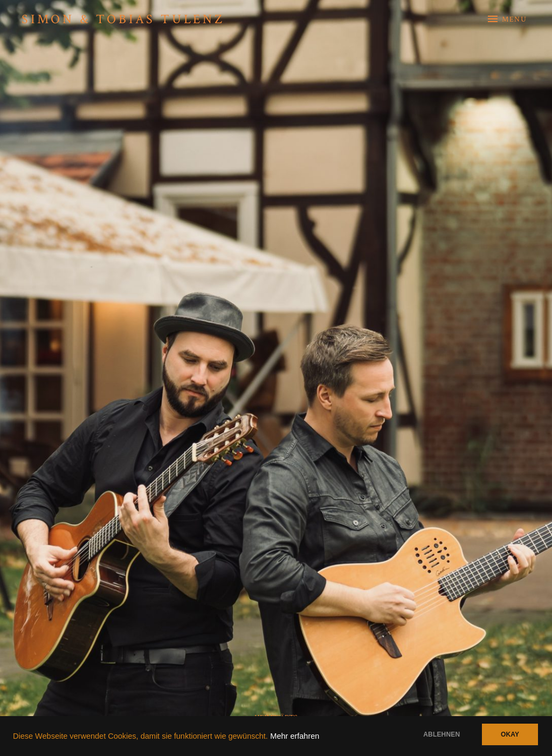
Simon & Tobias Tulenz (123, 19)
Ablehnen (441, 734)
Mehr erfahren (295, 736)
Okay (510, 734)
